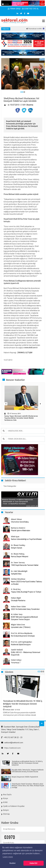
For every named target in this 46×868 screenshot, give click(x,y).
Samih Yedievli (17, 650)
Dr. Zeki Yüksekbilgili (19, 571)
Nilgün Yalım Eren (18, 625)
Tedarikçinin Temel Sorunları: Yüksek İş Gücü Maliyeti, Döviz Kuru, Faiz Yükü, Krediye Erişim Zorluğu (28, 786)
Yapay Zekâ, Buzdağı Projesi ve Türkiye (26, 592)
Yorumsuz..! (16, 663)
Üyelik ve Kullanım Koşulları (14, 806)
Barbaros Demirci (18, 528)
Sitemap (6, 814)
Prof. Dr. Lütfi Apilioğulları (22, 642)
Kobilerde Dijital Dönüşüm (21, 645)
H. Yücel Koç (16, 589)
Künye (6, 798)
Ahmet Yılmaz (16, 519)
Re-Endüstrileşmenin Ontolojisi (23, 636)
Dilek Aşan (15, 537)
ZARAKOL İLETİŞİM (25, 353)
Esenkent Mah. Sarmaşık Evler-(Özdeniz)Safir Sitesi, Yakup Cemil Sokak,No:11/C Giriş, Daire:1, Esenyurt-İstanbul (21, 729)
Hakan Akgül (16, 598)
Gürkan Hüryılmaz (18, 579)
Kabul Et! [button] (34, 863)
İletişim (6, 810)
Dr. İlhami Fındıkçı (18, 545)
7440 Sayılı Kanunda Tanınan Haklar (25, 565)
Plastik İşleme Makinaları (21, 531)
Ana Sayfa (7, 795)
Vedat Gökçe (16, 660)
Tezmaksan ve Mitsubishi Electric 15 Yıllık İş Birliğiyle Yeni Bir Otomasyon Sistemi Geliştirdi (23, 704)
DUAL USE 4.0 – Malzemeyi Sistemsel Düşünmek (26, 654)
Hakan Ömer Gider (18, 607)
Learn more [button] (8, 857)
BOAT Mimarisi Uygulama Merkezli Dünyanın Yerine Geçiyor (24, 618)
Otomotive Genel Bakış (20, 522)
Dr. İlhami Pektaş (18, 554)
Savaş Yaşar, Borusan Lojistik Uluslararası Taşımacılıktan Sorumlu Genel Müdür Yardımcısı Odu (21, 418)
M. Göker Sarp (17, 614)
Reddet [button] (12, 863)
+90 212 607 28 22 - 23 (12, 737)
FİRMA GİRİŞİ (14, 9)
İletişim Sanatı (20, 548)
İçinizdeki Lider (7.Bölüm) (21, 627)
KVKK (5, 802)
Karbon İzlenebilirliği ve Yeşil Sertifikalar (26, 539)
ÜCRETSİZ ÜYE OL (30, 9)
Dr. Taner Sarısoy (18, 563)
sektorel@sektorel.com (12, 743)
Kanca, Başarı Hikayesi (20, 556)
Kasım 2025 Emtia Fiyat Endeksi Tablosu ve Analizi (26, 583)
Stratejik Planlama (18, 601)
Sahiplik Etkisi (16, 574)
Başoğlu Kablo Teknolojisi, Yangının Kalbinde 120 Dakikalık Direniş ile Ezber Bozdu (28, 771)
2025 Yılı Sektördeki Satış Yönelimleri (25, 609)
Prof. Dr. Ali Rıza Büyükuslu (22, 633)
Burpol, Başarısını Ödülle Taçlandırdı (25, 777)
